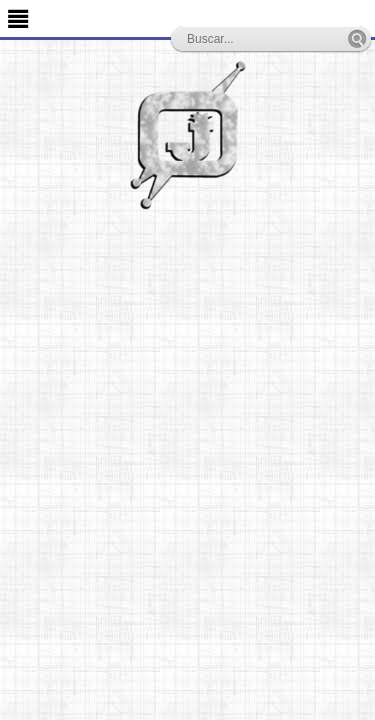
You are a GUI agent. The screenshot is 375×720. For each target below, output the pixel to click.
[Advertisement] (187, 407)
